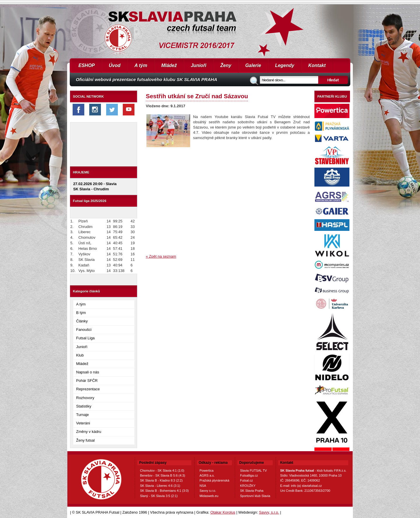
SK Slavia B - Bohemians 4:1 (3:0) (164, 491)
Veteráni (83, 423)
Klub (80, 355)
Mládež (169, 65)
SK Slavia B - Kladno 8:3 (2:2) (161, 480)
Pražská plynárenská (214, 480)
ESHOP (87, 65)
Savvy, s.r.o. (269, 512)
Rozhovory (85, 398)
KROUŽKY (248, 486)
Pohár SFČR (87, 381)
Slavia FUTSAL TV (253, 470)
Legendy (285, 65)
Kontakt (317, 65)
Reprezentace (88, 389)
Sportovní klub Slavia (255, 496)
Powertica (206, 470)
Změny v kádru (89, 432)
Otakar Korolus (223, 512)
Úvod (115, 65)
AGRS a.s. (207, 475)
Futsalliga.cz (249, 475)
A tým (141, 65)
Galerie (253, 65)
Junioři (198, 65)
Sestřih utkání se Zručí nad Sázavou (197, 96)
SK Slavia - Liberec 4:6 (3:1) (160, 486)
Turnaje (83, 415)
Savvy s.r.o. (208, 491)
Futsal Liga (85, 338)
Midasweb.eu (209, 496)
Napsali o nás (88, 372)
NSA (203, 486)
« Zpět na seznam (161, 256)
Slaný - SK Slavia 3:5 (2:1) (159, 496)
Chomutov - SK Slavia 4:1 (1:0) (162, 470)
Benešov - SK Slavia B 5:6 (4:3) (163, 475)
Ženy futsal (85, 440)
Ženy (226, 65)
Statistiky (84, 406)
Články (82, 321)
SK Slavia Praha (252, 491)
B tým (81, 313)
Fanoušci (84, 330)
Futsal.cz (246, 480)
